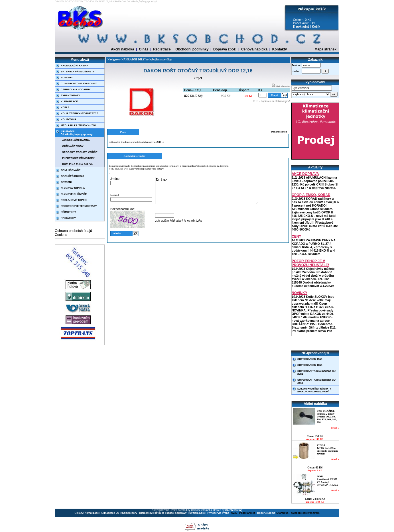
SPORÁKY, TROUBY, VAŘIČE (80, 152)
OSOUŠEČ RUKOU (72, 176)
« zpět (198, 78)
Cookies (61, 235)
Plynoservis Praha (218, 513)
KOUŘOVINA (69, 119)
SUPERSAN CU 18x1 (310, 365)
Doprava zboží (225, 49)
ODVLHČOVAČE (71, 170)
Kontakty (280, 49)
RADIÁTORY (68, 218)
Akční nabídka (122, 49)
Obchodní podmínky (192, 49)
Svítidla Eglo (197, 513)
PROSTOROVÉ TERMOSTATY (79, 206)
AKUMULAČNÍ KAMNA (75, 66)
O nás (144, 49)
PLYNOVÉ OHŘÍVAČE (74, 194)
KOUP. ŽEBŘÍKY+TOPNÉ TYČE (80, 113)
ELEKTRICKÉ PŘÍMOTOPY (78, 158)
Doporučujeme (266, 513)
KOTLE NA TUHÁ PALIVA (77, 164)
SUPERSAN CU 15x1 (310, 359)
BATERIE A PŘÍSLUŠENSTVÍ (78, 72)
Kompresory (130, 513)
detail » (335, 428)
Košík (316, 27)
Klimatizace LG (110, 513)
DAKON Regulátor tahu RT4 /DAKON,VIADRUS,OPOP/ (314, 390)
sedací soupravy (177, 513)
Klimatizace (92, 513)
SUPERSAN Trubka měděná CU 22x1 (316, 372)
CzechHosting (234, 510)
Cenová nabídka (254, 49)
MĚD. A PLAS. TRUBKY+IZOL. (79, 125)
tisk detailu (281, 86)
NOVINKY (299, 293)
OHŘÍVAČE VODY (73, 146)
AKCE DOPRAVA (305, 174)
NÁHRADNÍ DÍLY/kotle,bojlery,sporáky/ (77, 133)
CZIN (234, 513)
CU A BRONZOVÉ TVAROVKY (79, 83)
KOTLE (65, 107)
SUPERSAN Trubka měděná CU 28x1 (316, 381)
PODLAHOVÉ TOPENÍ (74, 200)
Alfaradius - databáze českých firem (298, 513)
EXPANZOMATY (70, 95)
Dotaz (213, 193)
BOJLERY (67, 78)
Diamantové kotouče (152, 513)
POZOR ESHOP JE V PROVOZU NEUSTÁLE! (310, 263)
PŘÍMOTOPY (68, 212)
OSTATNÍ (66, 182)
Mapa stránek (325, 49)
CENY (296, 237)
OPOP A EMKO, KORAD (311, 195)
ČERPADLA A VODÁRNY (76, 89)
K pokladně (301, 27)
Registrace (162, 49)
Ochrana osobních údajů (73, 231)
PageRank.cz (247, 513)
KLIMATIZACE (69, 101)
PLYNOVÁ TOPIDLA (73, 188)
